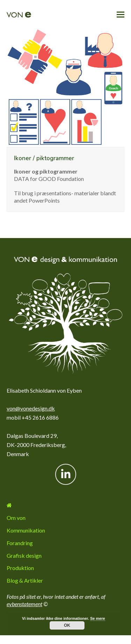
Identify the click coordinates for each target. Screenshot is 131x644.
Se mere (98, 618)
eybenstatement (24, 604)
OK (67, 625)
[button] (121, 14)
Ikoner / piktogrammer (44, 158)
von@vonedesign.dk (31, 408)
